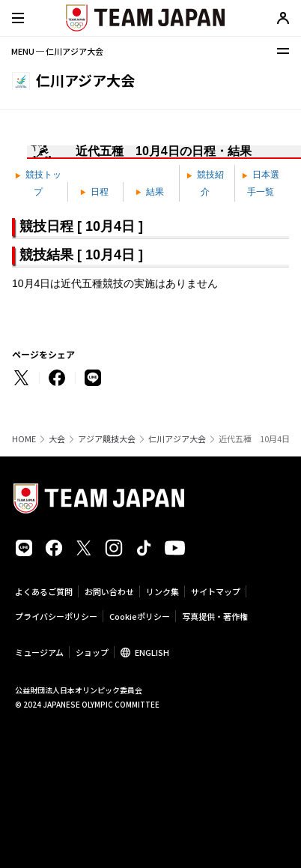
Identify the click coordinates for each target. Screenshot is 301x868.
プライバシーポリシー (56, 616)
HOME (24, 439)
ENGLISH (152, 652)
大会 (57, 439)
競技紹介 (205, 183)
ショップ (92, 652)
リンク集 (162, 591)
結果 (150, 192)
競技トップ (38, 183)
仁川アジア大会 (177, 439)
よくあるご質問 (44, 591)
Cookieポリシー (140, 616)
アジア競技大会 (107, 439)
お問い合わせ (109, 591)
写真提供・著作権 (215, 616)
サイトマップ (216, 591)
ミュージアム (39, 652)
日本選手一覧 (261, 183)
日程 (94, 192)
